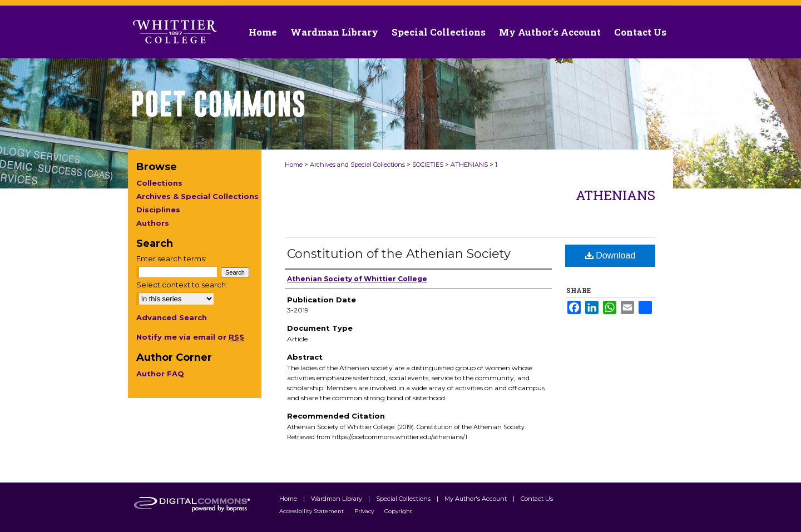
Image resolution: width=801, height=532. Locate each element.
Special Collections (404, 499)
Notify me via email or (190, 337)
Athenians (615, 195)
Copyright (398, 511)
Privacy (365, 511)
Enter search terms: (171, 258)
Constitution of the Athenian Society (399, 254)
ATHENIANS (469, 165)
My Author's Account (476, 499)
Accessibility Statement (312, 511)
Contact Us (640, 32)
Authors (153, 223)
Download (610, 255)
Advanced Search (172, 317)
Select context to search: (182, 285)
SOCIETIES (428, 165)
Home (294, 165)
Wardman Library (337, 499)
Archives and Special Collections (357, 165)
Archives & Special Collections (197, 196)
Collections (159, 183)
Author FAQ (160, 374)
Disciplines (158, 210)
